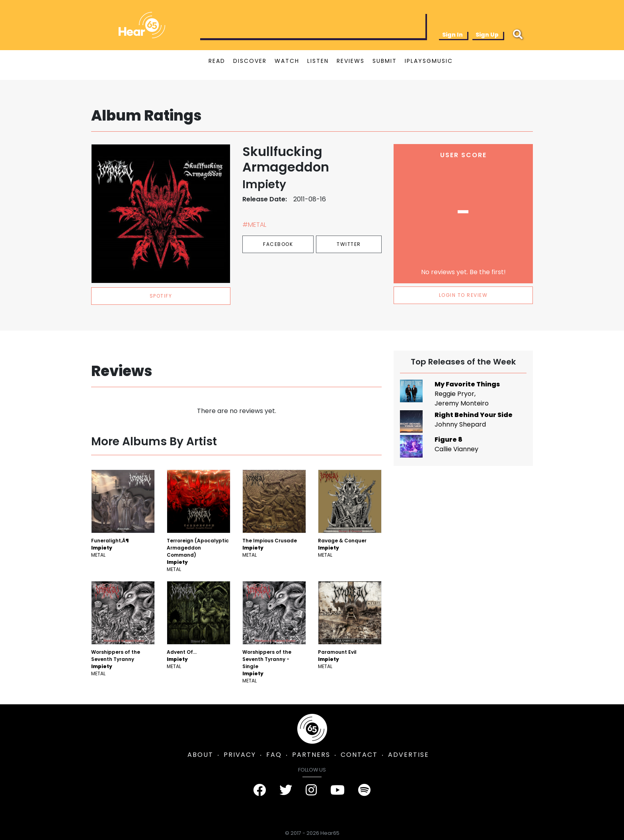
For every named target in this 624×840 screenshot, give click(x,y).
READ (217, 61)
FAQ (274, 755)
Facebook (278, 244)
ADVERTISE (409, 755)
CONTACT (359, 755)
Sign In (452, 35)
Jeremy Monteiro (462, 403)
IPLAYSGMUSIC (429, 61)
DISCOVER (250, 61)
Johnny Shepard (460, 424)
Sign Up (487, 35)
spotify (161, 296)
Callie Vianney (456, 449)
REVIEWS (351, 61)
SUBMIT (385, 61)
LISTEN (318, 61)
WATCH (287, 61)
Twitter (349, 244)
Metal (98, 555)
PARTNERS (311, 755)
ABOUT (200, 755)
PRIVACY (240, 755)
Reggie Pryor (454, 394)
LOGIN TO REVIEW (463, 295)
